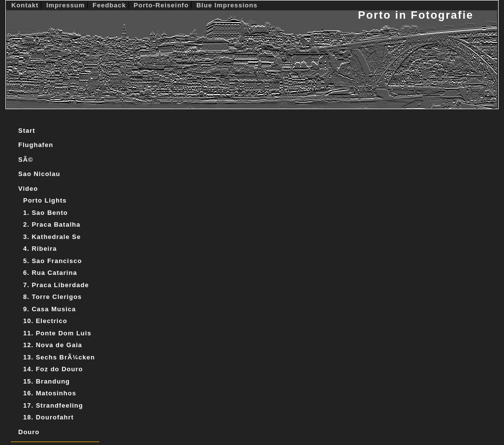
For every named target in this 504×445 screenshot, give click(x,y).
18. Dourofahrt (48, 417)
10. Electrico (45, 321)
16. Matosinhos (50, 393)
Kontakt (26, 5)
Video (28, 189)
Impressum (67, 5)
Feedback (110, 5)
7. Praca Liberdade (56, 285)
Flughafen (36, 145)
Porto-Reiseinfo (162, 5)
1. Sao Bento (46, 213)
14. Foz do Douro (53, 369)
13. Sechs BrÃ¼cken (59, 357)
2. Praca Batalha (52, 224)
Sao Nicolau (39, 174)
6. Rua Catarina (50, 273)
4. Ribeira (40, 249)
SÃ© (26, 160)
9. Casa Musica (49, 309)
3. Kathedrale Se (52, 237)
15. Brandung (47, 381)
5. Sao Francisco (52, 261)
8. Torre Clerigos (52, 297)
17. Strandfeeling (53, 405)
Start (27, 131)
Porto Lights (45, 200)
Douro (29, 432)
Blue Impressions (227, 5)
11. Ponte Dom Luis (57, 333)
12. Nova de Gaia (53, 345)
